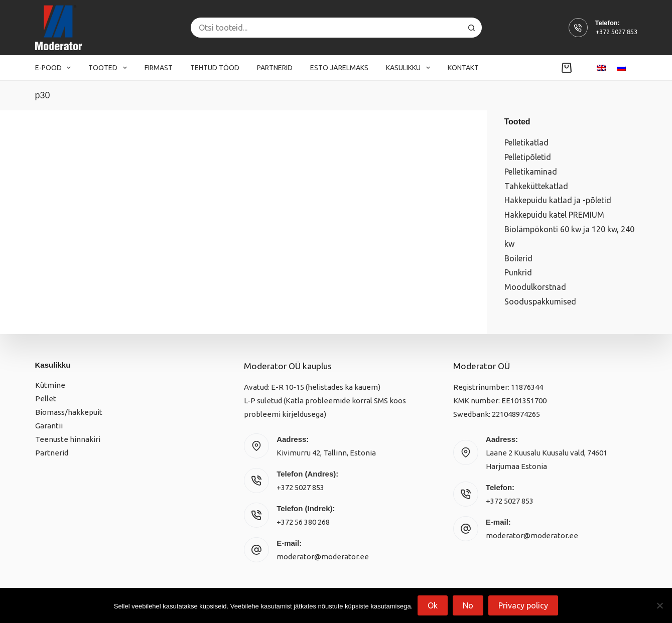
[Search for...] (326, 28)
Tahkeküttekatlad (536, 186)
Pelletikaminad (531, 172)
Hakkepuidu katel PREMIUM (554, 215)
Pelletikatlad (526, 142)
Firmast (159, 68)
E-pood (55, 68)
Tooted (110, 68)
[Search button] (472, 28)
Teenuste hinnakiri (68, 439)
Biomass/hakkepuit (69, 412)
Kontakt (463, 68)
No (468, 605)
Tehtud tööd (215, 68)
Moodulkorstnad (535, 287)
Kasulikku (410, 68)
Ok (433, 605)
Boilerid (518, 258)
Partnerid (275, 68)
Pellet (46, 399)
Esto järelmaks (339, 68)
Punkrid (518, 272)
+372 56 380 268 (303, 522)
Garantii (49, 426)
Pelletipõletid (528, 157)
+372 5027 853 (616, 32)
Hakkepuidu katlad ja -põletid (558, 200)
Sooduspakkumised (540, 301)
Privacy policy (523, 605)
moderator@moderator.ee (323, 557)
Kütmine (50, 385)
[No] (659, 605)
